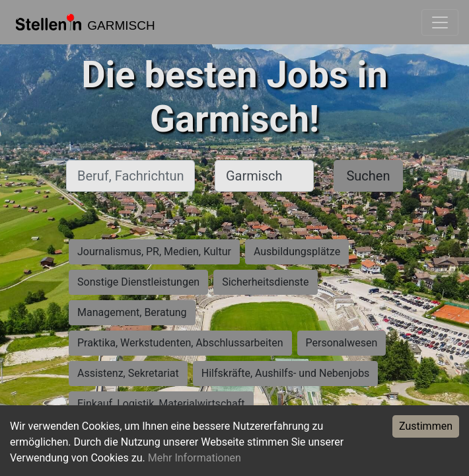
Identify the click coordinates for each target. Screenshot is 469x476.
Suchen (368, 176)
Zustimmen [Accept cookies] (426, 426)
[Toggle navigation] (440, 22)
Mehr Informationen (195, 458)
